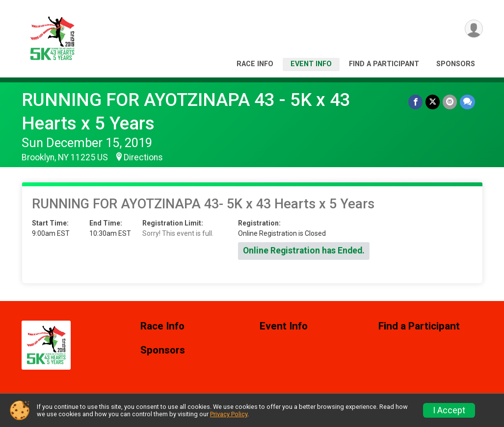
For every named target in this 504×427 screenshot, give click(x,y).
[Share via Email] (450, 102)
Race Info (255, 64)
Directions (143, 157)
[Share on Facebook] (415, 102)
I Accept (449, 410)
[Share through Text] (467, 102)
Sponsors (456, 64)
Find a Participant (384, 64)
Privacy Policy (229, 414)
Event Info (311, 64)
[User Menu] (474, 29)
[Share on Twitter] (433, 102)
